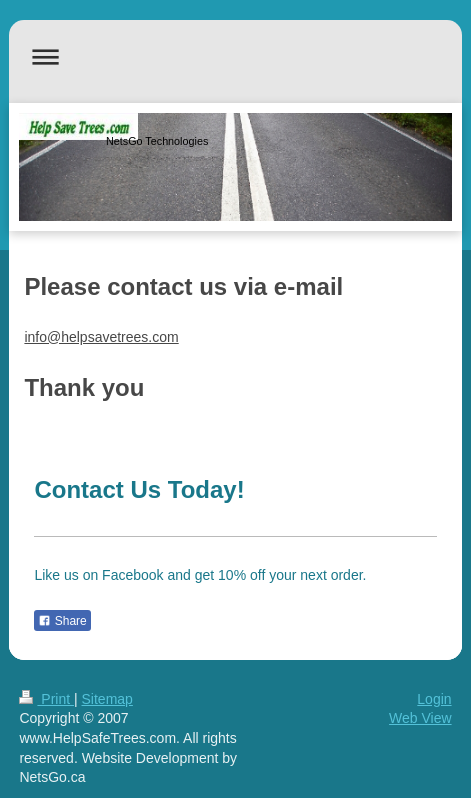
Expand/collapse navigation (235, 56)
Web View (420, 718)
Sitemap (107, 699)
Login (434, 699)
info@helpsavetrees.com (101, 337)
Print (46, 699)
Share (62, 621)
